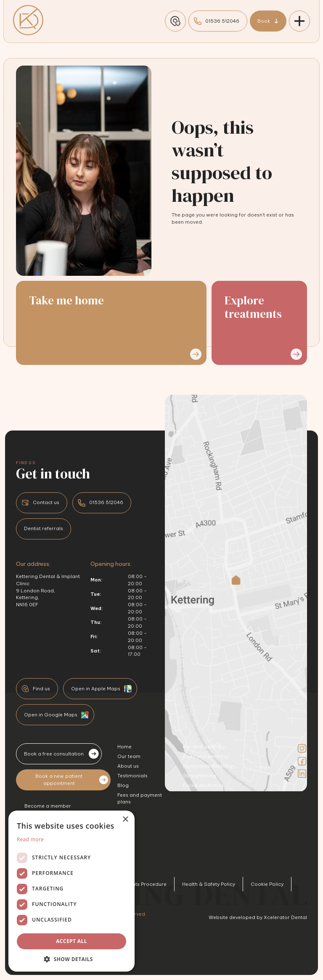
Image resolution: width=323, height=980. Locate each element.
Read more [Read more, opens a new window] (30, 839)
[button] (71, 959)
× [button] (125, 820)
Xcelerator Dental (285, 917)
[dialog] (71, 891)
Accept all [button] (71, 941)
